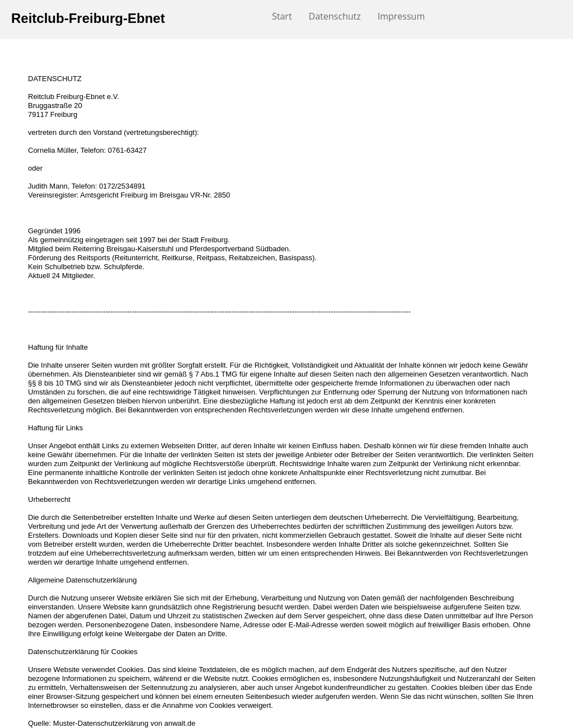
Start (282, 16)
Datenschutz (335, 16)
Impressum (401, 16)
